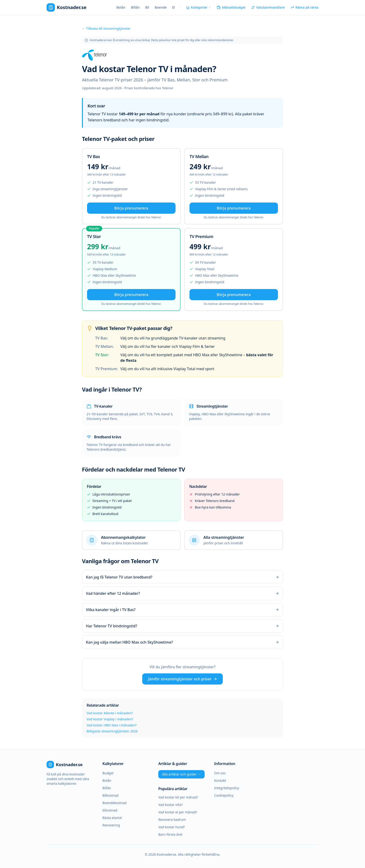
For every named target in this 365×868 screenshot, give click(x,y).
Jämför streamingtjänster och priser (182, 679)
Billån (135, 7)
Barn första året (170, 834)
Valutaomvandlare (268, 7)
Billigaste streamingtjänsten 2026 (112, 731)
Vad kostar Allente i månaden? (110, 713)
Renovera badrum (172, 820)
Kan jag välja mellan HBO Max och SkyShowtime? (182, 642)
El (174, 7)
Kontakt (220, 780)
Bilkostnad (110, 795)
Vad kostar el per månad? (178, 812)
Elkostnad (110, 810)
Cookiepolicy (224, 795)
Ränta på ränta (304, 7)
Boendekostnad (114, 803)
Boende (161, 7)
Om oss (220, 773)
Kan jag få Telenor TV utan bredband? (182, 577)
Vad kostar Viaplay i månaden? (110, 719)
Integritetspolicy (227, 788)
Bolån (121, 7)
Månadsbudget (231, 7)
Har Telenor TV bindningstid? (182, 626)
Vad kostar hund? (172, 827)
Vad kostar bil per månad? (178, 797)
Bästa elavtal (112, 818)
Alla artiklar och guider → (181, 774)
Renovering (111, 825)
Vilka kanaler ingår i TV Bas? (182, 610)
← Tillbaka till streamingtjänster (106, 28)
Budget (108, 773)
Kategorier (199, 7)
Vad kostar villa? (171, 805)
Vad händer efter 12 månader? (182, 593)
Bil (147, 7)
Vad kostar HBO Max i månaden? (112, 725)
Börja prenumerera (131, 208)
